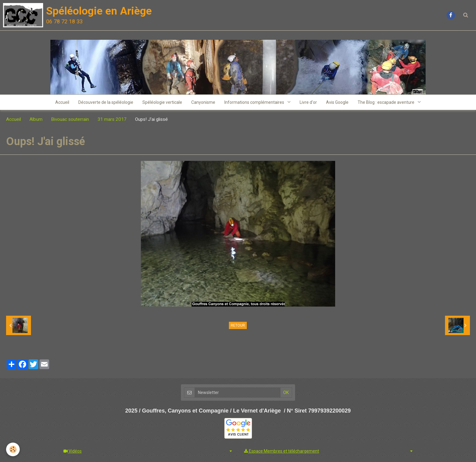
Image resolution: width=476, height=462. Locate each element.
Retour (238, 325)
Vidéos (73, 451)
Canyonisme (203, 102)
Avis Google (337, 102)
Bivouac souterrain (70, 119)
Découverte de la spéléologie (106, 102)
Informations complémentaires (255, 102)
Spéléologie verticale (162, 102)
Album (36, 119)
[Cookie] (13, 449)
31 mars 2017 (112, 119)
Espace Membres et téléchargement (282, 451)
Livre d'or (308, 102)
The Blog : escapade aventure (386, 102)
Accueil (62, 102)
